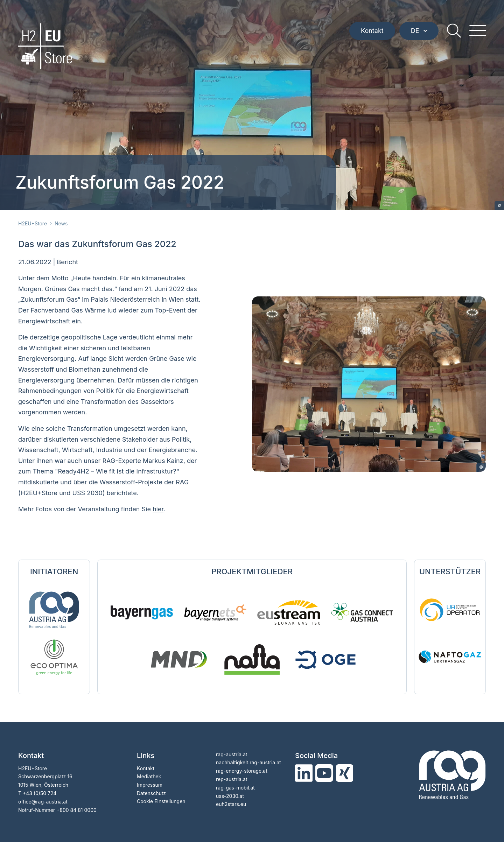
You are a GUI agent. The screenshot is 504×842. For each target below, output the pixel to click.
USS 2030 (87, 493)
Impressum (150, 785)
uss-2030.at (230, 796)
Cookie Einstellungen (161, 801)
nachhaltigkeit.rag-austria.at (248, 762)
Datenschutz (151, 793)
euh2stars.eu (231, 804)
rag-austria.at (232, 754)
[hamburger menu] (477, 31)
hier (158, 509)
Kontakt (372, 31)
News (61, 223)
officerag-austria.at (43, 802)
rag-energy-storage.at (242, 771)
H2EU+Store (33, 223)
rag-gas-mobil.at (235, 788)
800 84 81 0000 (78, 810)
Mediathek (149, 776)
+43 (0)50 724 (40, 793)
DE (419, 31)
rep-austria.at (232, 779)
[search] (454, 31)
